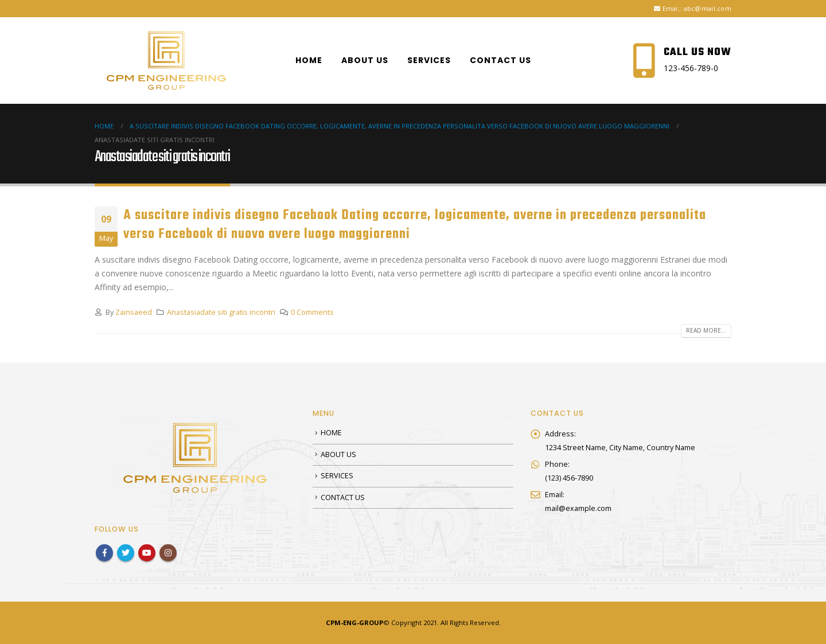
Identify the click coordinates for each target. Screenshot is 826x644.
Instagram (168, 553)
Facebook (104, 553)
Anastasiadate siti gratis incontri (221, 312)
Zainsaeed (134, 312)
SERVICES (429, 60)
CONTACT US (500, 60)
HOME (309, 60)
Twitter (126, 553)
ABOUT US (365, 60)
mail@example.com (578, 508)
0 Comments (312, 312)
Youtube (147, 553)
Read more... (706, 330)
